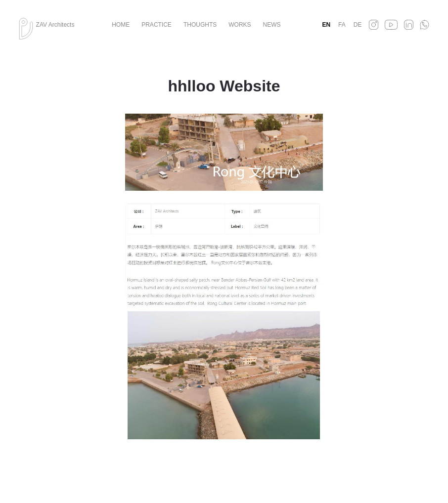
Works (240, 25)
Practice (157, 25)
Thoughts (200, 25)
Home (121, 25)
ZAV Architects (55, 25)
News (272, 25)
